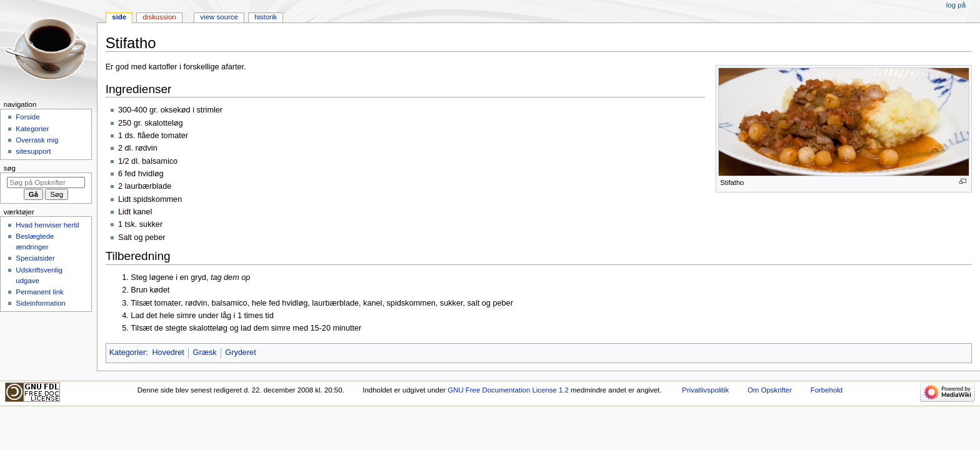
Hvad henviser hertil (47, 225)
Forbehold (827, 390)
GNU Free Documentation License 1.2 (508, 390)
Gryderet (240, 352)
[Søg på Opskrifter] (46, 182)
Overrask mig (37, 140)
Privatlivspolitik (705, 390)
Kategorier (128, 352)
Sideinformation (41, 303)
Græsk (205, 352)
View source (219, 17)
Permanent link (39, 292)
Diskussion (159, 17)
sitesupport (33, 151)
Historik (266, 17)
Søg (10, 168)
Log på (956, 5)
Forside (27, 117)
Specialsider (35, 258)
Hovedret (168, 352)
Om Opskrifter (770, 390)
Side (119, 17)
